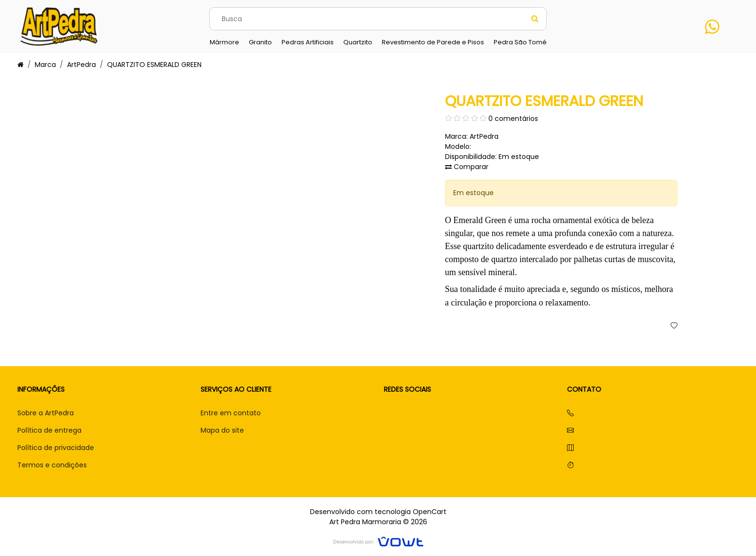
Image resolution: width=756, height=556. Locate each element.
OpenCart (430, 512)
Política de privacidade (56, 448)
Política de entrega (49, 430)
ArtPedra (81, 65)
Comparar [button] (467, 167)
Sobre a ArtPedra (46, 413)
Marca (45, 65)
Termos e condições (52, 465)
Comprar (554, 326)
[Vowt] (378, 540)
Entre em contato (231, 413)
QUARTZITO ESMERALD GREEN (154, 65)
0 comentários (513, 119)
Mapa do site (222, 430)
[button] (674, 326)
